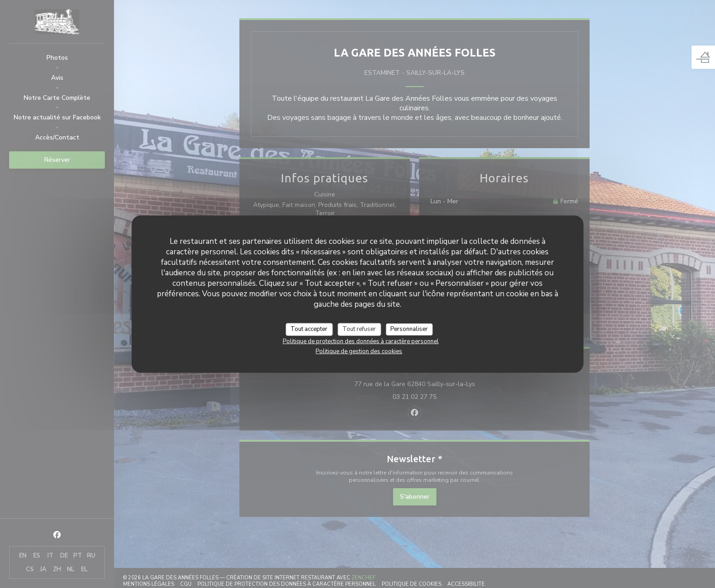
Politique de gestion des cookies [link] (359, 351)
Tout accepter (309, 329)
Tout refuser (359, 329)
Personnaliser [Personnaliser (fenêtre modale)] (409, 329)
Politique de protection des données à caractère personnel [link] (361, 341)
